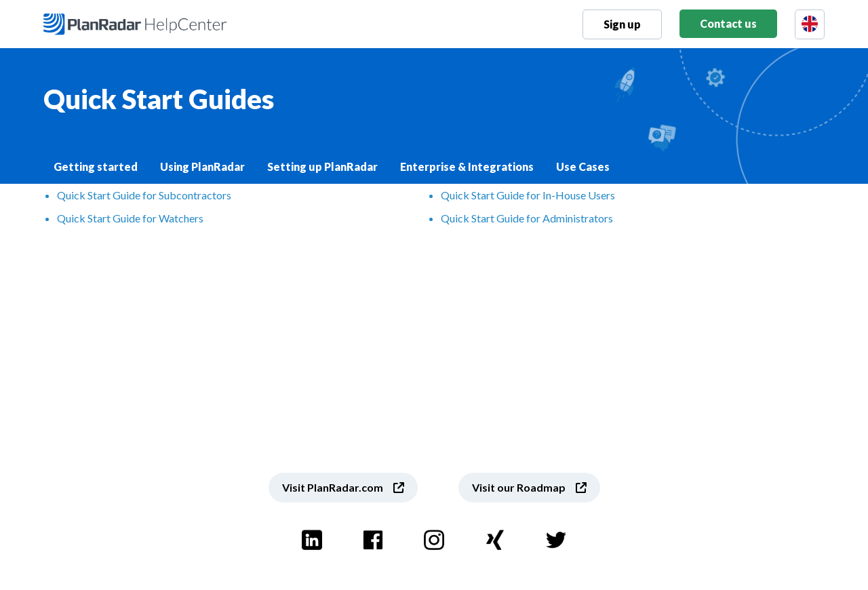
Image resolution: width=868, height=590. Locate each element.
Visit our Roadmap (519, 487)
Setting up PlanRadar (322, 166)
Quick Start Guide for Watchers (130, 218)
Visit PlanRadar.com (333, 487)
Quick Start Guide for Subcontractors (144, 195)
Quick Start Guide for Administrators (527, 218)
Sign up (622, 24)
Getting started (96, 166)
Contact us (728, 23)
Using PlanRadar (202, 166)
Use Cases (583, 166)
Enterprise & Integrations (467, 166)
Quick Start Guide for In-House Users (528, 195)
